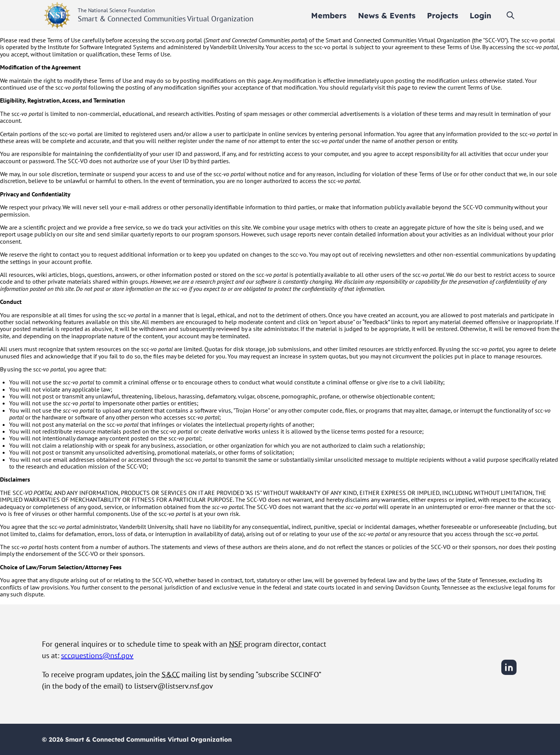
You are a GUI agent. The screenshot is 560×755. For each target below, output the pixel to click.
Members (329, 15)
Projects (443, 15)
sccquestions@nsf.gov (97, 655)
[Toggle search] (510, 15)
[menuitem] (329, 15)
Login (481, 15)
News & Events (387, 15)
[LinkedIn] (509, 674)
